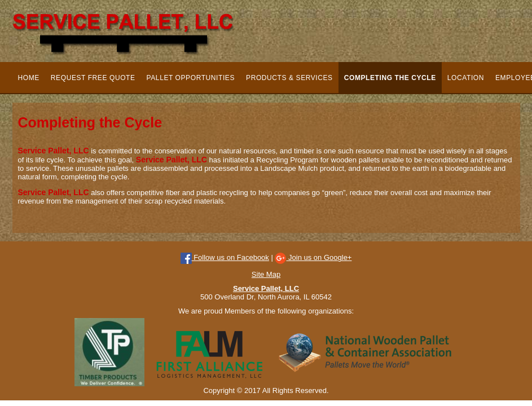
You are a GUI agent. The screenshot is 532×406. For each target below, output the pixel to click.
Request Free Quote (93, 78)
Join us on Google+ (313, 257)
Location (466, 78)
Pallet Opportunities (191, 78)
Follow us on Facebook (225, 257)
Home (29, 78)
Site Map (266, 274)
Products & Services (289, 78)
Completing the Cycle (390, 78)
